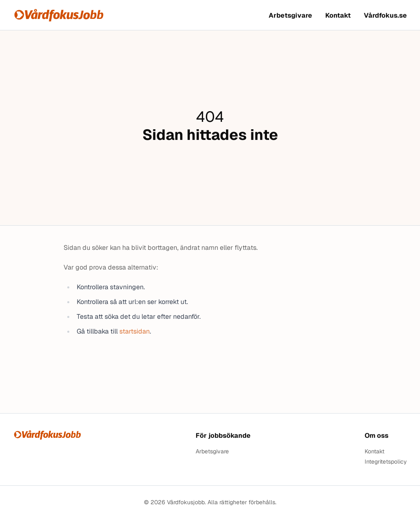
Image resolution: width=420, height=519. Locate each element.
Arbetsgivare (290, 15)
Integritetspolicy (386, 462)
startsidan (135, 331)
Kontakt (338, 15)
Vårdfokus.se (385, 15)
